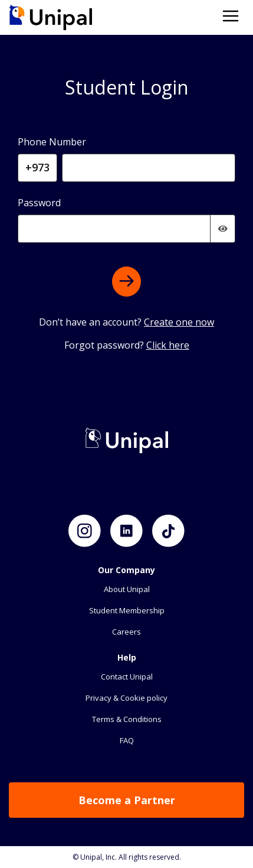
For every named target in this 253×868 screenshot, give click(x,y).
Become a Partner (127, 800)
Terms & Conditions (127, 719)
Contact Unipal (127, 677)
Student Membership (127, 610)
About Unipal (127, 589)
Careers (126, 632)
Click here (168, 345)
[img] (223, 229)
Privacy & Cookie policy (126, 698)
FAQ (127, 740)
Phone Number (52, 142)
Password (39, 203)
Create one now (179, 322)
